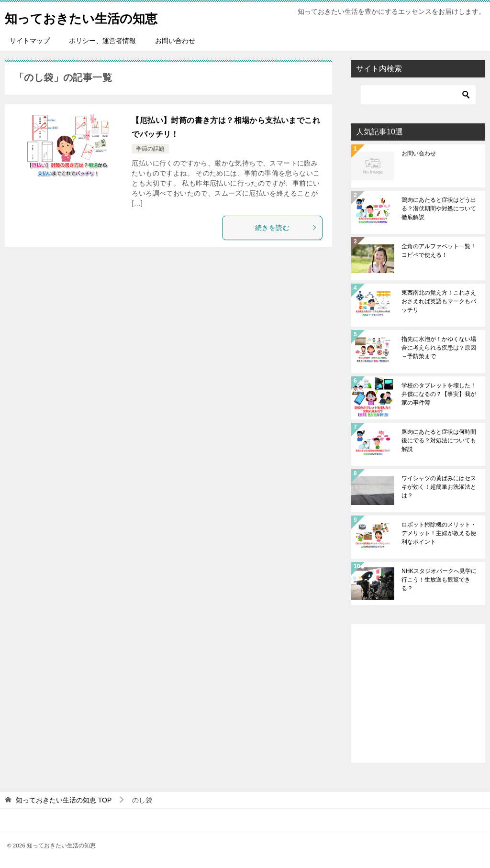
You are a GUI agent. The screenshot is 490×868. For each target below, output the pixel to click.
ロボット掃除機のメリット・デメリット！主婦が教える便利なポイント (439, 533)
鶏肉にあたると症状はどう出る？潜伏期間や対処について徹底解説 (439, 209)
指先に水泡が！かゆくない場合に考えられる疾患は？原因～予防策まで (439, 348)
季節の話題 (150, 149)
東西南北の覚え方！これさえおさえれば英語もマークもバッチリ (439, 301)
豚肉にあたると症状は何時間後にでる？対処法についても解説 (439, 440)
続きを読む (286, 228)
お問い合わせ (175, 41)
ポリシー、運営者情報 (102, 41)
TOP (64, 800)
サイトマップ (30, 41)
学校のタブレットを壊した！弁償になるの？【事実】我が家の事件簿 (439, 394)
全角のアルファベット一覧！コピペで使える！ (439, 251)
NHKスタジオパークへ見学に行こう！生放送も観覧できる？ (439, 580)
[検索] (418, 95)
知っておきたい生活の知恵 (93, 16)
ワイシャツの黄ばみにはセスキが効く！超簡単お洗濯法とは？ (439, 487)
